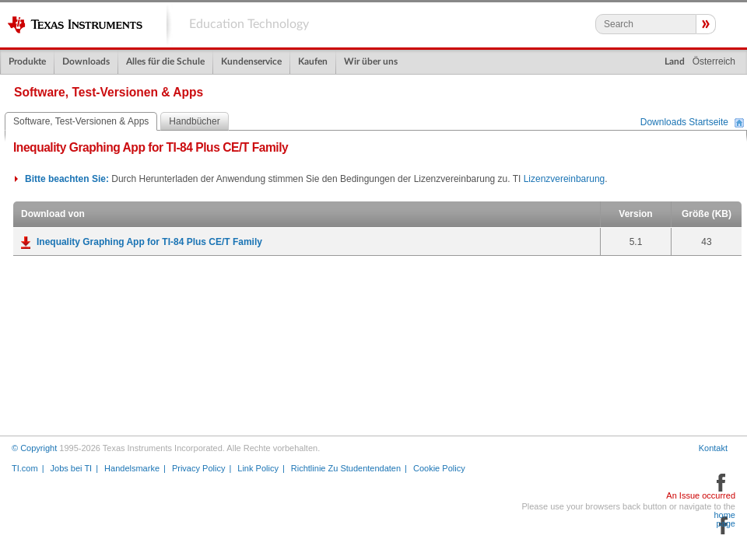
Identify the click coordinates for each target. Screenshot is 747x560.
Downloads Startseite (684, 123)
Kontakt (713, 448)
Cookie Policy (439, 468)
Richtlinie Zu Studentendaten (346, 468)
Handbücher (194, 121)
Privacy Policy (198, 468)
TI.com (25, 468)
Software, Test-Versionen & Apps (81, 121)
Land (675, 61)
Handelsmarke (132, 468)
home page (724, 520)
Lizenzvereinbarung (565, 179)
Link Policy (258, 468)
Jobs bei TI (72, 468)
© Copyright (34, 448)
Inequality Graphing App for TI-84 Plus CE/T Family (149, 242)
